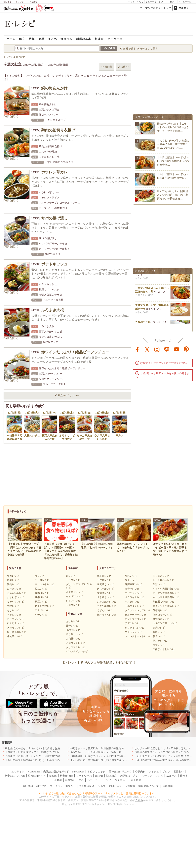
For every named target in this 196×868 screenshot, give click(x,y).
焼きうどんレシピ (107, 615)
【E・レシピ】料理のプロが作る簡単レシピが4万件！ (98, 663)
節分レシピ (72, 626)
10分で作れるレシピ (164, 580)
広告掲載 (130, 786)
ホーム (11, 39)
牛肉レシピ (13, 576)
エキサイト (185, 8)
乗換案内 (185, 776)
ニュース (172, 776)
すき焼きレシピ (105, 597)
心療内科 (140, 772)
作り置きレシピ (161, 576)
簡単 (41, 39)
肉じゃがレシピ (105, 589)
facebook (137, 349)
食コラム (66, 39)
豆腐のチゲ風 (143, 323)
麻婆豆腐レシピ (133, 584)
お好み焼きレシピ (107, 602)
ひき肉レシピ (14, 589)
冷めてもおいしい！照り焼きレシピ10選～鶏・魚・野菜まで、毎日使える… (173, 195)
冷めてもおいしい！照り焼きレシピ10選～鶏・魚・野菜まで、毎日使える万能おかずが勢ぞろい (125, 752)
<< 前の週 (107, 67)
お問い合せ (115, 786)
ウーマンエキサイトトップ (156, 8)
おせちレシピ (73, 621)
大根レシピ (13, 606)
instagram (157, 349)
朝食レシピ (159, 636)
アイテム (154, 772)
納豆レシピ (41, 602)
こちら (139, 800)
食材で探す (129, 49)
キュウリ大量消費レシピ (166, 597)
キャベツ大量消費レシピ (166, 589)
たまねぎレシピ (16, 597)
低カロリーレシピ (162, 615)
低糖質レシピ (160, 610)
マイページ (115, 39)
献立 (22, 39)
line (167, 349)
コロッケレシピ (133, 632)
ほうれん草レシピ (17, 632)
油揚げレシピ (42, 597)
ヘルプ (102, 786)
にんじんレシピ (16, 623)
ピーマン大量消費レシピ (166, 593)
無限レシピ (159, 632)
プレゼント (171, 2)
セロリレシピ (73, 605)
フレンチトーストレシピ (138, 636)
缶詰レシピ (159, 584)
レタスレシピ (73, 601)
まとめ (52, 39)
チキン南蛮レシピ (107, 606)
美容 (81, 780)
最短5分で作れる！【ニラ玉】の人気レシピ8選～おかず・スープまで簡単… (173, 127)
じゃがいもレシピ (17, 593)
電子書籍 (136, 780)
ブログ (166, 772)
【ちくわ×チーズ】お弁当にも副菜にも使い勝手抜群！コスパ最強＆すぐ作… (173, 144)
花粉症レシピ (73, 630)
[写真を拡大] (11, 116)
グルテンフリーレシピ (165, 623)
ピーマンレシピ (16, 619)
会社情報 (28, 786)
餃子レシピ (131, 580)
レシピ (159, 776)
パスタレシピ (132, 602)
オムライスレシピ (135, 597)
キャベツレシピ (16, 602)
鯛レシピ (71, 576)
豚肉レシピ (13, 580)
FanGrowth (78, 772)
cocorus (99, 776)
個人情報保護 (87, 786)
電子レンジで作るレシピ (166, 606)
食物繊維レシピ (161, 619)
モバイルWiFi (84, 776)
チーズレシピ (42, 580)
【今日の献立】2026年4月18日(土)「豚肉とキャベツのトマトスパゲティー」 (114, 760)
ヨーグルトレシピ (45, 584)
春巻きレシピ (132, 589)
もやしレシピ (14, 615)
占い (161, 2)
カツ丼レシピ (104, 580)
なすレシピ (13, 610)
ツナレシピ (41, 615)
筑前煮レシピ (104, 593)
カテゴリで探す (149, 49)
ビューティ (151, 2)
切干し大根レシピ (45, 606)
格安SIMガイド (37, 776)
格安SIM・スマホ (15, 776)
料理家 (99, 39)
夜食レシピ (159, 645)
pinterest (186, 349)
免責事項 (168, 786)
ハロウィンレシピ (76, 643)
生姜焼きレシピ (105, 584)
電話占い (178, 772)
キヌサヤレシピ (74, 592)
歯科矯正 (70, 780)
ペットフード (95, 780)
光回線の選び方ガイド (56, 772)
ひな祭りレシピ (74, 634)
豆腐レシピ (41, 589)
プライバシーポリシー (63, 786)
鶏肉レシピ (13, 584)
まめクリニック (96, 772)
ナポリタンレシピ (135, 606)
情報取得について (149, 786)
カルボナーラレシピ (136, 615)
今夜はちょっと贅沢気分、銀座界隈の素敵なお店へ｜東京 (103, 748)
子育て (131, 2)
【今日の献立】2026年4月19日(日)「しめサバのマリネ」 (38, 760)
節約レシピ (159, 628)
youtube (177, 349)
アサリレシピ (73, 580)
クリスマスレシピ (76, 647)
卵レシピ (40, 576)
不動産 (58, 780)
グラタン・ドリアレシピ (138, 610)
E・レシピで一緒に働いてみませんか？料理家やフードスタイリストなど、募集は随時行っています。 (98, 793)
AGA (109, 780)
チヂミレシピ (132, 623)
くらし (140, 2)
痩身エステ (121, 780)
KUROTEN (34, 772)
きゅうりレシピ (16, 628)
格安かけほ (66, 776)
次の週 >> (123, 67)
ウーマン (147, 776)
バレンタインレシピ (77, 651)
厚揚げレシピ (42, 593)
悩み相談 (111, 776)
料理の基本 (84, 39)
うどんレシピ (104, 610)
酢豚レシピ (131, 576)
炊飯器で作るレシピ (164, 602)
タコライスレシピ (135, 628)
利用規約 (41, 786)
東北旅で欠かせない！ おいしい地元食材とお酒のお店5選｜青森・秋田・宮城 (50, 748)
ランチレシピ (160, 641)
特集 (32, 39)
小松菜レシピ (14, 636)
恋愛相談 (125, 776)
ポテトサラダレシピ (136, 619)
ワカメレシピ (42, 610)
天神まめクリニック (120, 772)
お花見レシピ (73, 639)
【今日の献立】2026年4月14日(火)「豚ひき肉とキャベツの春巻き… (173, 161)
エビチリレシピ (133, 593)
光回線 (53, 776)
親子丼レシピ (104, 576)
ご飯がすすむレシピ (164, 649)
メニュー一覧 (185, 2)
